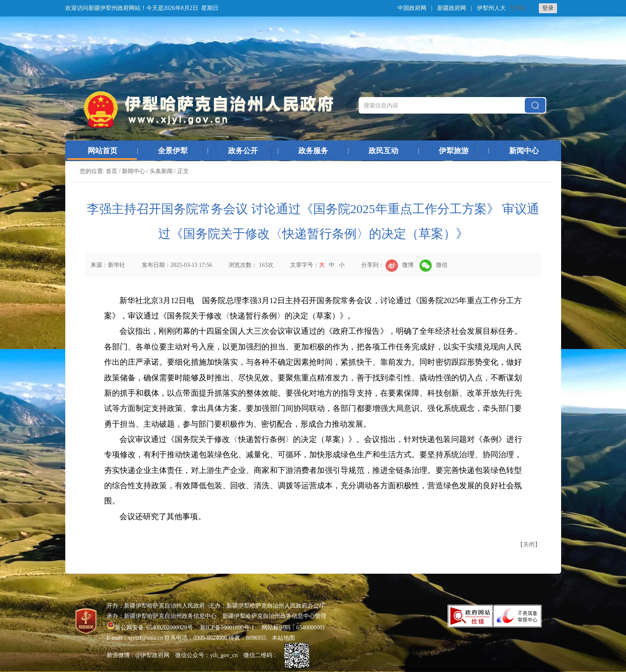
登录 (548, 8)
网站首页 (102, 151)
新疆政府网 (452, 8)
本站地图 (283, 638)
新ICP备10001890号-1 (227, 628)
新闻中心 (524, 151)
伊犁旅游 (454, 151)
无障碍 (518, 8)
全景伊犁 (173, 151)
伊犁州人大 (491, 8)
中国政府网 (412, 8)
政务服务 (313, 151)
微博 (400, 265)
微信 (433, 265)
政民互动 (383, 151)
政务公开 (243, 151)
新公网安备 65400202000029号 (151, 628)
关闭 (529, 545)
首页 (112, 171)
